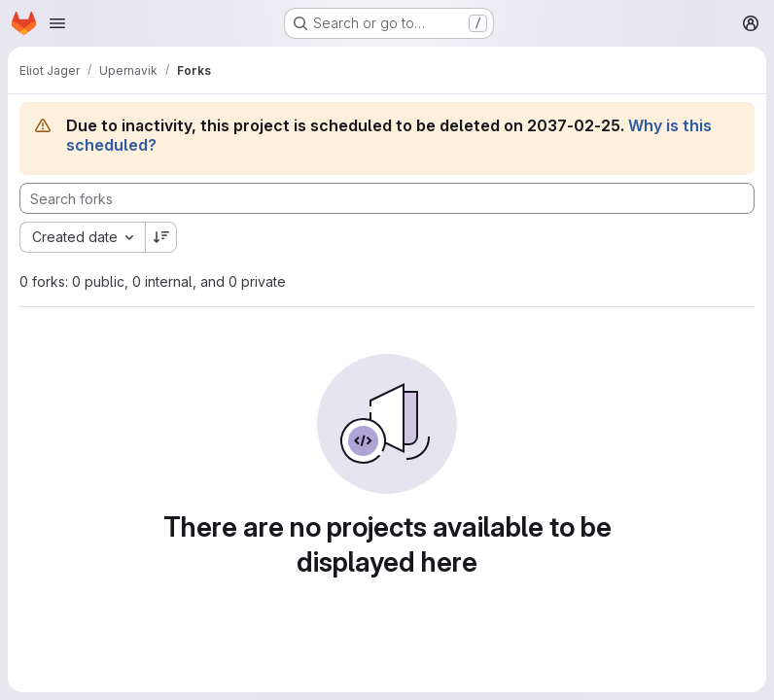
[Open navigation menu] (57, 23)
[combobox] (82, 237)
